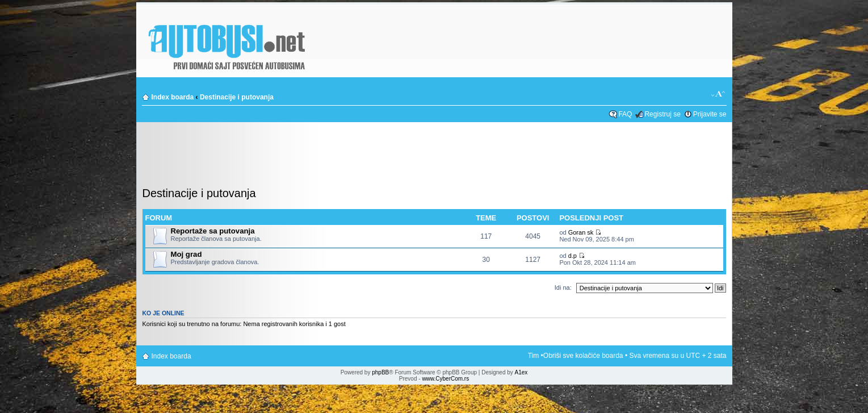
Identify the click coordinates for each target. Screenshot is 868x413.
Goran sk (581, 232)
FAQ (625, 114)
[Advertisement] (434, 156)
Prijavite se (710, 114)
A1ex (521, 372)
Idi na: (563, 287)
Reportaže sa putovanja (213, 231)
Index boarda (173, 97)
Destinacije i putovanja (237, 97)
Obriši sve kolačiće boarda (583, 356)
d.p (573, 256)
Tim (534, 356)
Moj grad (186, 254)
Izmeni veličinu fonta (718, 94)
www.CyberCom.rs (445, 379)
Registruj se (662, 114)
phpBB (380, 372)
